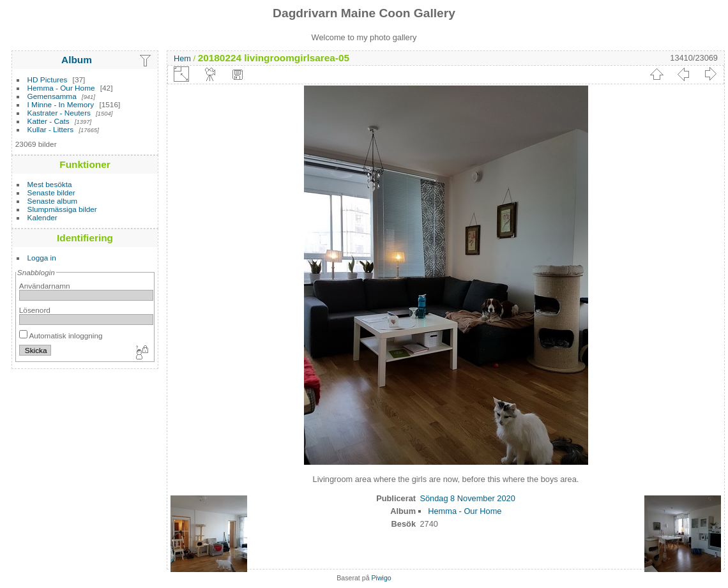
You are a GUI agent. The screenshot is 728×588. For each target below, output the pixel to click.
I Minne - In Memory (61, 104)
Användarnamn (45, 286)
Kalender (42, 217)
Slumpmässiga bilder (62, 209)
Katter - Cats (49, 121)
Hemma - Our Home (61, 88)
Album (77, 60)
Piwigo (382, 578)
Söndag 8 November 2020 (467, 498)
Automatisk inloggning (61, 335)
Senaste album (53, 201)
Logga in (42, 258)
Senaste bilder (51, 192)
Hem (182, 58)
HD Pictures (48, 79)
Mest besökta (50, 184)
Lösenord (35, 310)
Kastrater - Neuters (59, 113)
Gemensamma (52, 96)
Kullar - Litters (51, 129)
